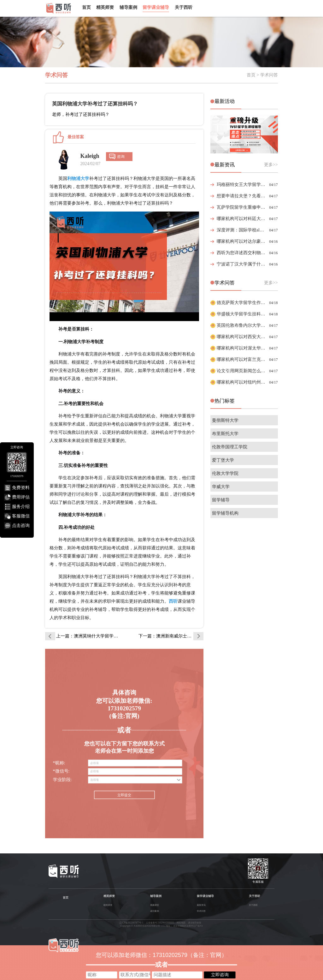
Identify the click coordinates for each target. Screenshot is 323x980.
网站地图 (181, 923)
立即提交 (124, 795)
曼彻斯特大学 (225, 420)
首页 (86, 7)
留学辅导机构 (225, 513)
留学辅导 (221, 500)
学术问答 (201, 911)
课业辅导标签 (195, 923)
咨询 (121, 157)
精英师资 (105, 7)
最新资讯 (201, 905)
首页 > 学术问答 (262, 75)
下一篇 (171, 636)
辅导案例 (128, 7)
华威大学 (221, 487)
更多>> (271, 165)
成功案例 (155, 911)
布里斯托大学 (225, 434)
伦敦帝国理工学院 (230, 447)
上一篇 (89, 636)
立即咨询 (220, 975)
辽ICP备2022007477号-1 (131, 923)
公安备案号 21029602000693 (160, 923)
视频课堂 (155, 905)
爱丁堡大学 (223, 460)
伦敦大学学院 (225, 473)
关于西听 (184, 7)
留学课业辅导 (156, 7)
